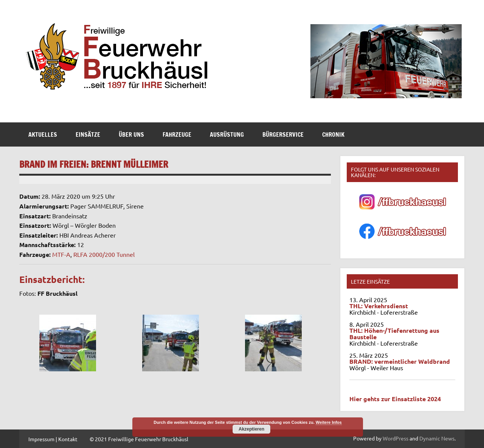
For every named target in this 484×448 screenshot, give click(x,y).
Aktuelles (43, 134)
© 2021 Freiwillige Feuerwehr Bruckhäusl (139, 439)
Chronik (333, 134)
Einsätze (88, 134)
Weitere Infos (329, 422)
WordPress (396, 438)
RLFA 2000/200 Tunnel (104, 254)
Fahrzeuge (177, 134)
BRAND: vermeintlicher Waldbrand (400, 361)
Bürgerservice (283, 134)
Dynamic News (437, 438)
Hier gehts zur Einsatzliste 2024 (395, 399)
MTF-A (61, 254)
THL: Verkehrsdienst (379, 306)
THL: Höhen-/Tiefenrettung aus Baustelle (394, 334)
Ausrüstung (227, 134)
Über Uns (131, 134)
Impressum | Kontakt (53, 439)
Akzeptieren (251, 429)
